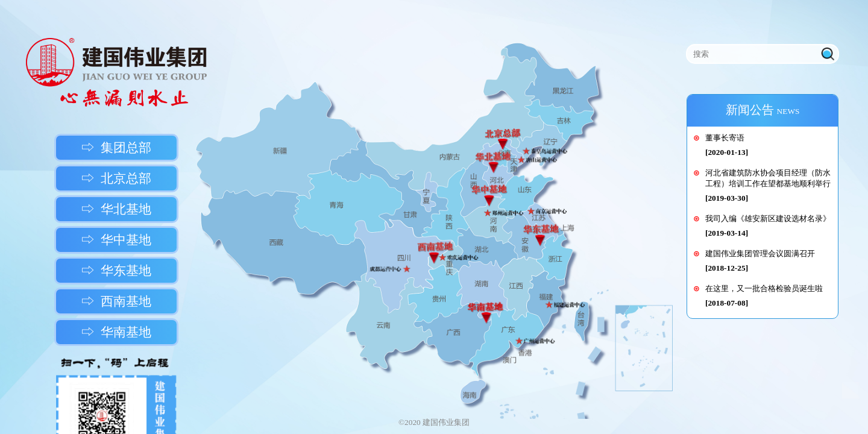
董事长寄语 (725, 138)
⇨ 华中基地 (116, 240)
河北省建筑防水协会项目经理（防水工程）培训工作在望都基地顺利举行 (768, 178)
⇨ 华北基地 (116, 209)
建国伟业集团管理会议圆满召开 (760, 253)
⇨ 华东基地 (116, 271)
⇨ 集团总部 (116, 148)
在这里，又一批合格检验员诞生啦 (764, 288)
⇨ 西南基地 (116, 301)
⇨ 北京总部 (116, 178)
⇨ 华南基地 (116, 332)
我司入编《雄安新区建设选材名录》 (768, 219)
